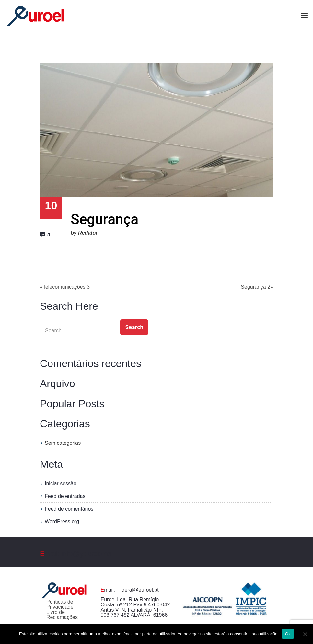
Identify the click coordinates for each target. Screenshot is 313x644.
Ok (288, 634)
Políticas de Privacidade (60, 604)
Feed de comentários (69, 509)
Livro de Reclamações (62, 615)
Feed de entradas (65, 496)
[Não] (305, 634)
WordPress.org (62, 521)
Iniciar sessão (61, 483)
